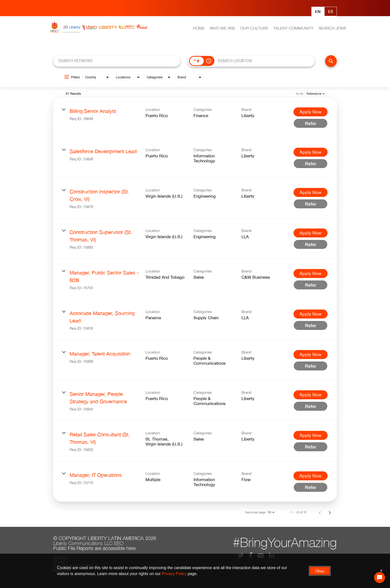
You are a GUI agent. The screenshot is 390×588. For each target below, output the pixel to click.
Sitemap (61, 558)
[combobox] (117, 61)
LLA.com (62, 570)
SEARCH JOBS (332, 28)
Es (331, 11)
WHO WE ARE (222, 28)
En (318, 11)
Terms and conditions (76, 566)
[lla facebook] (251, 556)
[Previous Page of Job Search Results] (320, 512)
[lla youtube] (261, 556)
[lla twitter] (241, 556)
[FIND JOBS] (331, 61)
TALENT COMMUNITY (293, 28)
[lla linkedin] (272, 556)
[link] (195, 118)
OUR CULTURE (254, 28)
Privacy (61, 562)
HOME (199, 28)
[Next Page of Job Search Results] (330, 512)
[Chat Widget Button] (380, 578)
